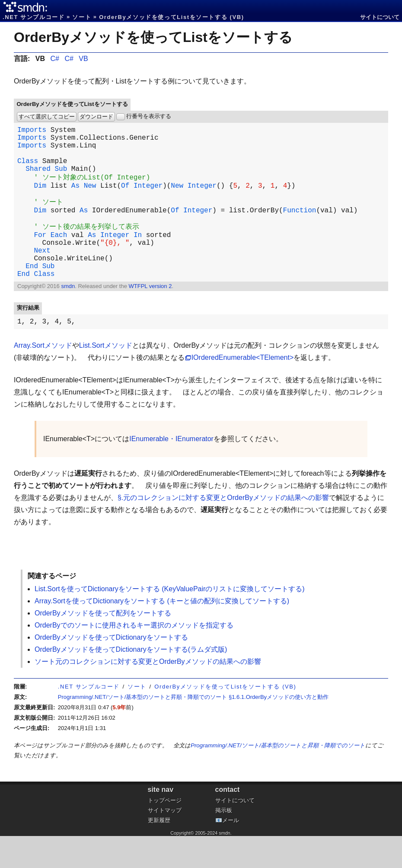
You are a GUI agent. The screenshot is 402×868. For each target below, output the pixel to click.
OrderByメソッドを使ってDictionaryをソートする (111, 669)
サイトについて (380, 17)
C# (54, 59)
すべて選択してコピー (47, 117)
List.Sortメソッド (106, 377)
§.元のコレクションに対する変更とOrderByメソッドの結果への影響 (223, 530)
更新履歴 (159, 852)
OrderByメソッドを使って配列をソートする (103, 645)
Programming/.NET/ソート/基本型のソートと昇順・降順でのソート (278, 777)
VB (83, 59)
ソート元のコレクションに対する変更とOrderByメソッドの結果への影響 (148, 693)
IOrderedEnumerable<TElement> (243, 389)
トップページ (165, 832)
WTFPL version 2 (150, 316)
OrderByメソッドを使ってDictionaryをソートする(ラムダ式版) (131, 681)
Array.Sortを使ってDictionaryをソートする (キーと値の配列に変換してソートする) (162, 633)
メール (231, 852)
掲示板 (224, 842)
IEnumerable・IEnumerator (171, 471)
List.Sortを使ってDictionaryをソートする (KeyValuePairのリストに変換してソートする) (170, 621)
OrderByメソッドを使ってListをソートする (153, 37)
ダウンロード (96, 117)
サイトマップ (165, 842)
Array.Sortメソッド (43, 377)
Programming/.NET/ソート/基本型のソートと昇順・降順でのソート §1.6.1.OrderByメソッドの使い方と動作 (193, 729)
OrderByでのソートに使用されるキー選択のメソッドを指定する (134, 657)
